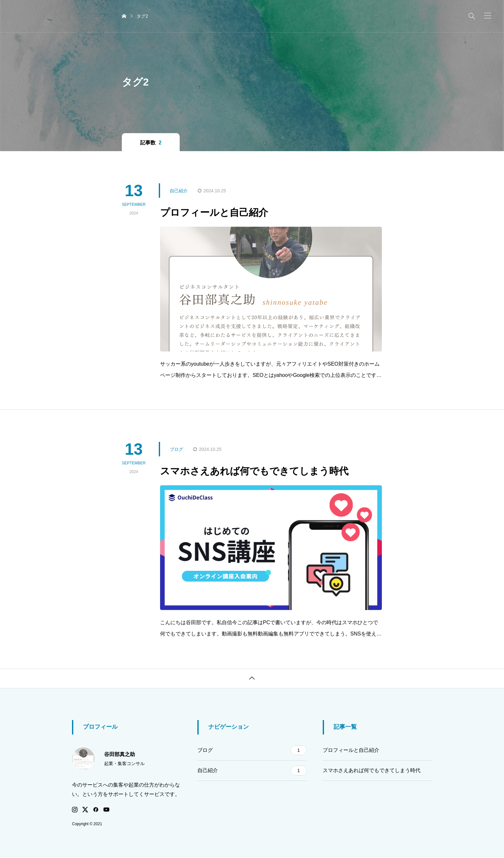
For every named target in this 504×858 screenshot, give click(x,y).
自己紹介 (252, 771)
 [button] (252, 678)
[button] (488, 16)
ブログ (252, 750)
